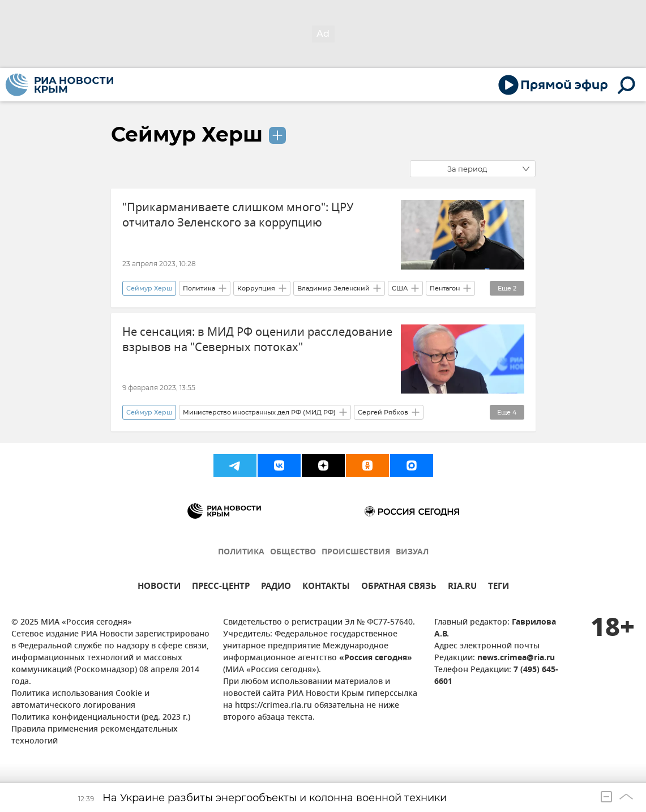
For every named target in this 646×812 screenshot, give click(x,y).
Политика (199, 288)
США (400, 288)
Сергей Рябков (383, 412)
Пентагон (445, 288)
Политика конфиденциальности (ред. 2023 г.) (101, 718)
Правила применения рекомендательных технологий (95, 736)
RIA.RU (462, 587)
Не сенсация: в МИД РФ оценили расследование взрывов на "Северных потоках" (257, 340)
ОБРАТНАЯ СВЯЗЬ (399, 587)
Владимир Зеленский (333, 288)
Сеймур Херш (187, 134)
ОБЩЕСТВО (293, 552)
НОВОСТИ (159, 587)
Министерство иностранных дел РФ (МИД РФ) (259, 412)
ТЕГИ (499, 587)
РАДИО (276, 587)
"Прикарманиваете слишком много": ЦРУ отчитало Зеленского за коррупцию (238, 215)
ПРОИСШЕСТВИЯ (356, 552)
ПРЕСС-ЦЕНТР (221, 587)
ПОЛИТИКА (241, 552)
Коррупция (256, 288)
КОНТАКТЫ (326, 587)
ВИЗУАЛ (412, 552)
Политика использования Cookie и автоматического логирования (80, 700)
